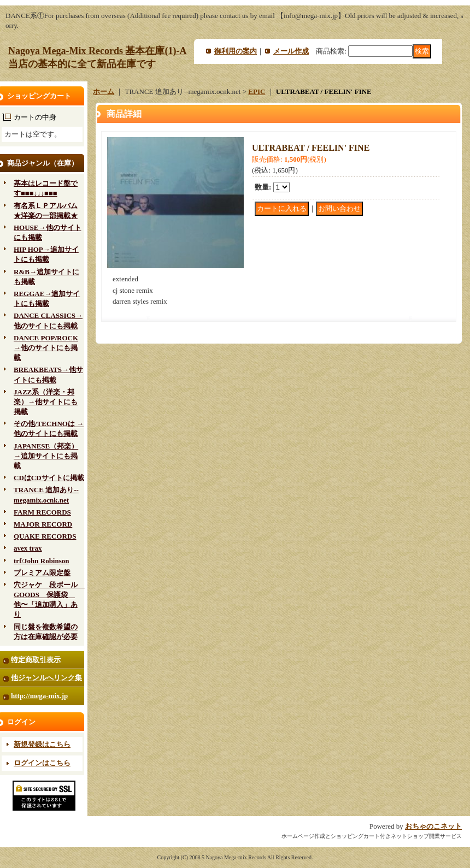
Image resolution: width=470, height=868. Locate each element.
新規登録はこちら (42, 744)
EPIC (257, 91)
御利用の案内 (236, 51)
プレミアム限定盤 (42, 573)
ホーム (104, 91)
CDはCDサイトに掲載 (49, 478)
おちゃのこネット (433, 826)
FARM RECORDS (42, 512)
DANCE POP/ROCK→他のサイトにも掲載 (46, 348)
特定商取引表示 (36, 660)
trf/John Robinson (42, 561)
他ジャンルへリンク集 (46, 678)
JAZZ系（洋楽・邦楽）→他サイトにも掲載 (46, 402)
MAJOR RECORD (43, 524)
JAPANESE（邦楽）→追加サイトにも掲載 (46, 456)
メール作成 (291, 51)
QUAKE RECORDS (45, 536)
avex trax (28, 548)
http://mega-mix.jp (39, 696)
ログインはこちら (42, 763)
